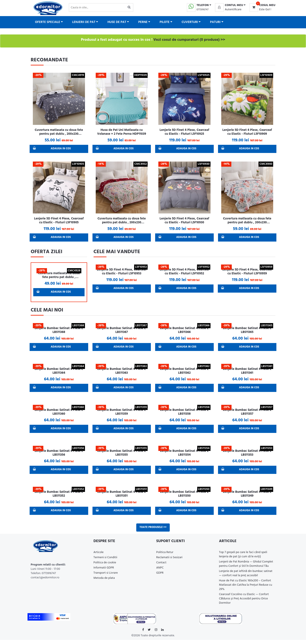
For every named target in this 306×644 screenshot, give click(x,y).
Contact (161, 567)
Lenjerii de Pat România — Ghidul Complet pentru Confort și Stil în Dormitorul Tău (246, 568)
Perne (144, 22)
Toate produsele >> (153, 531)
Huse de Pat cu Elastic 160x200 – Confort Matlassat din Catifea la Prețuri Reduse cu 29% (246, 589)
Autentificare (233, 10)
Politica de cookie (105, 567)
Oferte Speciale (49, 22)
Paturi (217, 22)
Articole (99, 556)
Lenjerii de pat (85, 22)
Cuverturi (191, 22)
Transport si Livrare (106, 577)
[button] (230, 5)
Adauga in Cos (53, 149)
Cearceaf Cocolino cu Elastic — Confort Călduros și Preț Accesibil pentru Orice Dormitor (244, 603)
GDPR (160, 577)
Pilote (166, 22)
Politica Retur (165, 556)
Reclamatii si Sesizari (169, 562)
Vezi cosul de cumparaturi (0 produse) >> (189, 40)
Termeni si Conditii (105, 562)
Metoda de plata (104, 582)
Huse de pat (118, 22)
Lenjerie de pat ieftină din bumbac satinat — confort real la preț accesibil (246, 577)
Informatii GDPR (104, 572)
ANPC (160, 572)
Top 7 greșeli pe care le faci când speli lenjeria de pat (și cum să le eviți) (243, 559)
